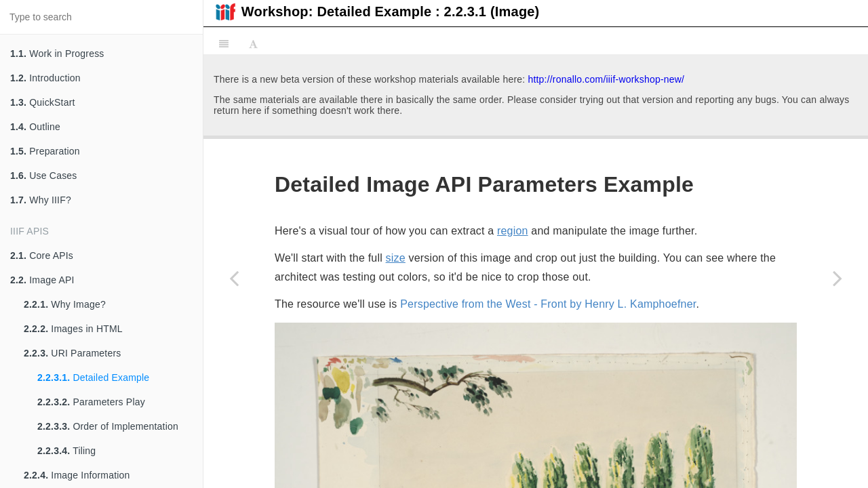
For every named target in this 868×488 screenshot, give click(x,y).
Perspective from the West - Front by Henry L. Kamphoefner (548, 151)
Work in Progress (57, 54)
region (513, 78)
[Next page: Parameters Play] (837, 278)
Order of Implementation (108, 426)
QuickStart (43, 102)
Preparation (45, 151)
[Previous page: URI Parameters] (234, 278)
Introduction (45, 78)
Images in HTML (73, 329)
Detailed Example (93, 378)
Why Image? (65, 304)
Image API (42, 280)
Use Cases (44, 176)
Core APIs (42, 256)
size (396, 105)
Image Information (77, 475)
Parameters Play (91, 402)
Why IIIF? (41, 200)
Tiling (66, 451)
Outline (35, 127)
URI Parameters (72, 353)
